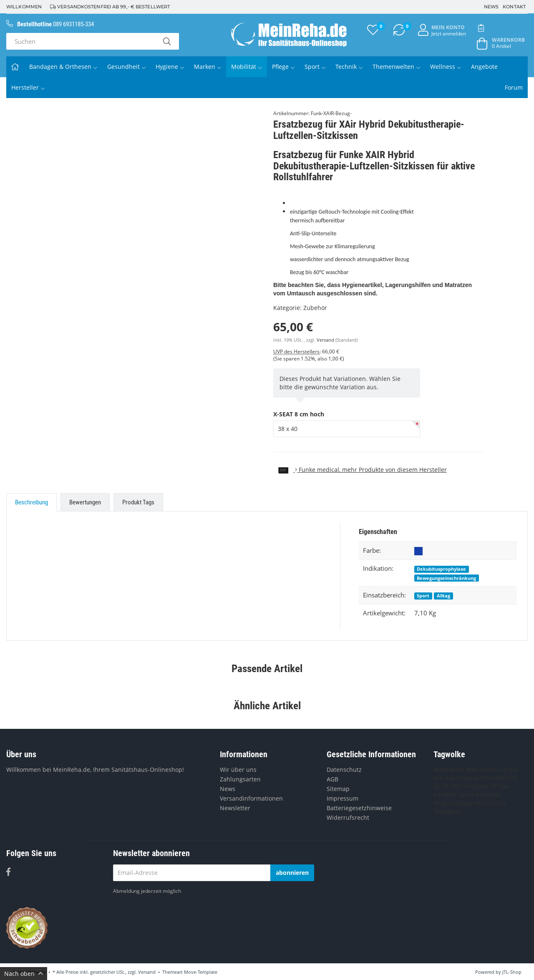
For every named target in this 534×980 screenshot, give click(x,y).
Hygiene (170, 67)
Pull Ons (494, 803)
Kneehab (488, 795)
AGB (332, 779)
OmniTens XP (499, 778)
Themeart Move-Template (190, 972)
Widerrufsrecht (348, 818)
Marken (208, 67)
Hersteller (28, 87)
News (491, 7)
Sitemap (338, 789)
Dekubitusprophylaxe (441, 569)
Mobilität (247, 67)
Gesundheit (126, 67)
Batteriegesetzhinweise (359, 808)
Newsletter (235, 808)
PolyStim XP (481, 786)
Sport (315, 67)
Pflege (283, 67)
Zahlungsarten (240, 779)
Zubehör (315, 308)
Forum (514, 87)
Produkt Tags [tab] (138, 502)
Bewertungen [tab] (85, 502)
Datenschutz (344, 770)
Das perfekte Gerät (471, 790)
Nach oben (24, 974)
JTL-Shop (512, 972)
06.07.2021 (448, 786)
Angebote (484, 67)
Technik (349, 67)
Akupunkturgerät (457, 803)
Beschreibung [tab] (31, 502)
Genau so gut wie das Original (476, 774)
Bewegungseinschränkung (446, 578)
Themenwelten (396, 67)
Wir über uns (238, 770)
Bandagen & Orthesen (63, 67)
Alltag (443, 596)
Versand (326, 340)
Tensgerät (447, 811)
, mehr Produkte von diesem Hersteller (360, 470)
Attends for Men (456, 770)
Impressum (343, 798)
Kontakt (514, 7)
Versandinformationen (251, 798)
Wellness (446, 67)
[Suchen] (81, 41)
